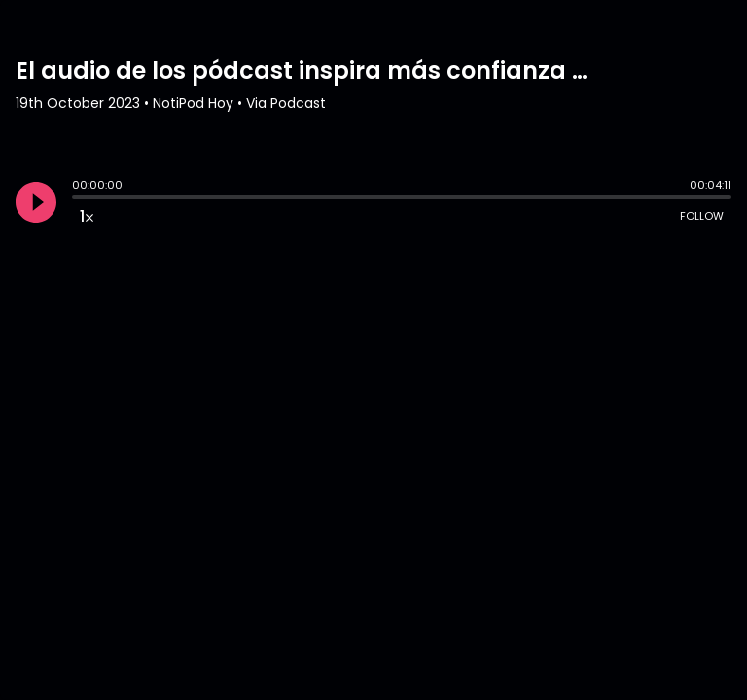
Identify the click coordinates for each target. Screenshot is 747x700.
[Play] (36, 202)
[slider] (77, 199)
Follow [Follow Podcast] (702, 216)
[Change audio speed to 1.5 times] (87, 216)
